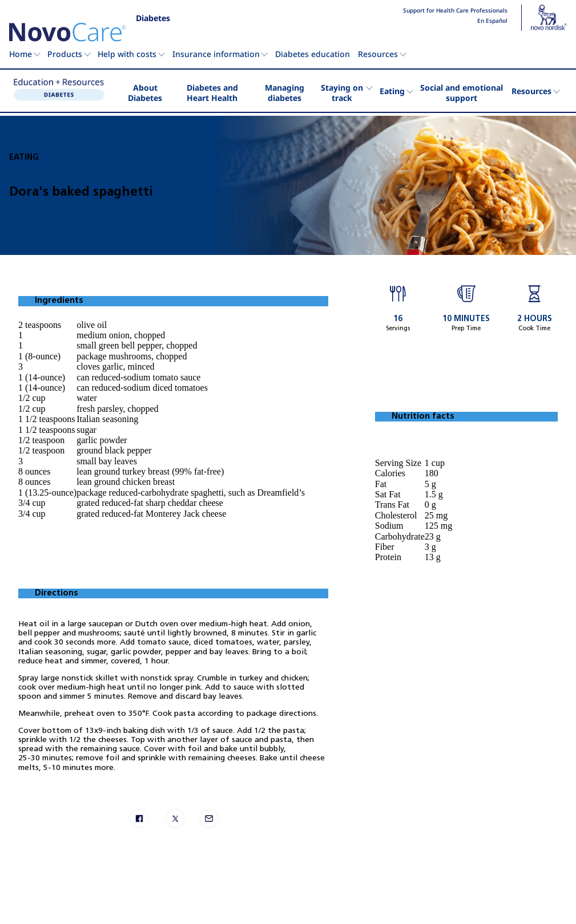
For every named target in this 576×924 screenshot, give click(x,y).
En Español (492, 21)
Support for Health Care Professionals (455, 11)
